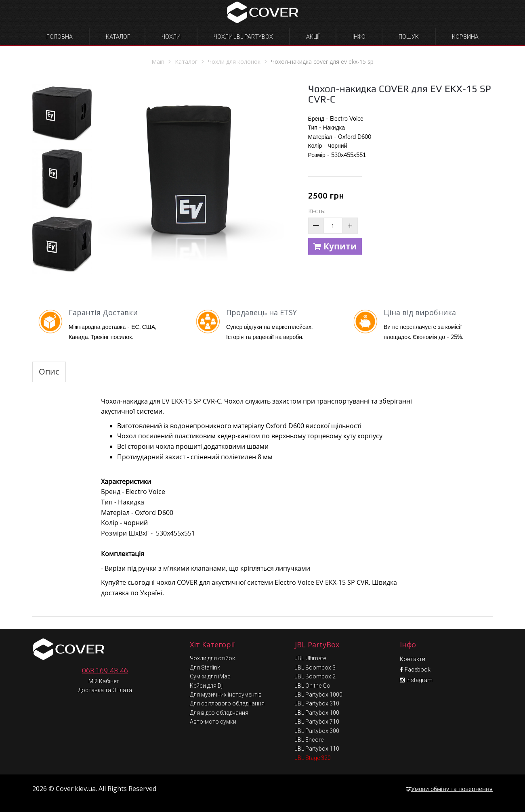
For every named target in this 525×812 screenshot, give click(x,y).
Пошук (409, 37)
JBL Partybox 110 (317, 749)
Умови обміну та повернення (449, 789)
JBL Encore (309, 740)
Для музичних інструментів (226, 695)
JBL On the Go (313, 686)
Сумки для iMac (210, 676)
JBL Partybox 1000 (319, 695)
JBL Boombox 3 (315, 668)
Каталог (118, 37)
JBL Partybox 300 (317, 731)
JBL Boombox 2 (315, 676)
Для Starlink (205, 668)
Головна (60, 37)
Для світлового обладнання (227, 703)
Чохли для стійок (212, 658)
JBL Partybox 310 (317, 703)
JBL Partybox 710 (317, 722)
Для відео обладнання (219, 713)
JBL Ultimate (310, 658)
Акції (313, 37)
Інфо (359, 37)
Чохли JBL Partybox (243, 37)
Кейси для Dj (206, 686)
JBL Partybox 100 (317, 713)
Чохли (171, 37)
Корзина (465, 37)
